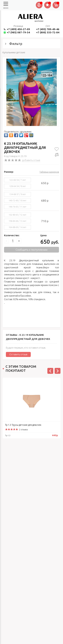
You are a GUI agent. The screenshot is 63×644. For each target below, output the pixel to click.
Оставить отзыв (18, 354)
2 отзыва (23, 429)
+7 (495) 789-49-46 (48, 29)
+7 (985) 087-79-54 (18, 32)
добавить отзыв (31, 160)
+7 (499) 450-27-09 (18, 29)
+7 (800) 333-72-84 (48, 32)
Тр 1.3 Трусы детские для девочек (23, 425)
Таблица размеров (49, 172)
